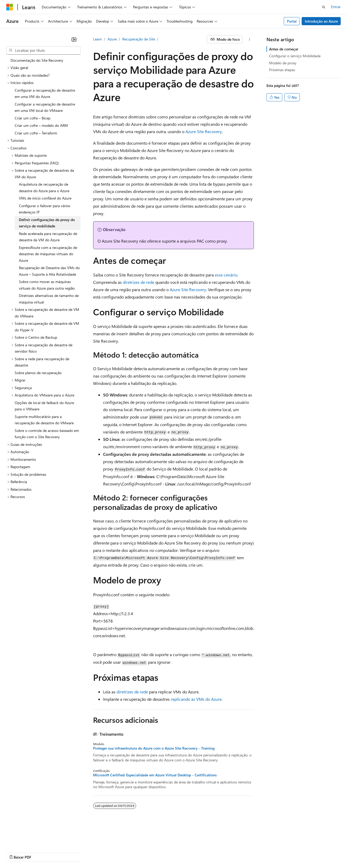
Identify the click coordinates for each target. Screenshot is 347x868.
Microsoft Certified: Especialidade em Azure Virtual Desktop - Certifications (155, 775)
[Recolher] (74, 39)
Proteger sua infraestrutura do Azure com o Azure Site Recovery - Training (154, 748)
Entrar (336, 7)
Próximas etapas (282, 70)
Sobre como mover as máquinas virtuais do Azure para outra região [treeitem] (47, 285)
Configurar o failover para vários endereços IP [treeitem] (45, 209)
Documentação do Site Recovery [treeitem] (37, 60)
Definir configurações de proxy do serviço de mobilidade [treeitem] (47, 223)
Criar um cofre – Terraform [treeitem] (36, 133)
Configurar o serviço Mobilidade (295, 56)
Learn (98, 39)
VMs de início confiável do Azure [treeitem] (45, 198)
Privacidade (174, 845)
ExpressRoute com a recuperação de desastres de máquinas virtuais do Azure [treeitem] (48, 254)
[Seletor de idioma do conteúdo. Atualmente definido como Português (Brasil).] (26, 832)
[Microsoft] (10, 7)
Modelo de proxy (283, 63)
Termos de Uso (284, 845)
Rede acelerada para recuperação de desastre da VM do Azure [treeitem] (48, 237)
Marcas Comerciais (22, 852)
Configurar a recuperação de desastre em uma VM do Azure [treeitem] (45, 93)
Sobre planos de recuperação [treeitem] (38, 373)
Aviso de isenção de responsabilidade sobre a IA (45, 845)
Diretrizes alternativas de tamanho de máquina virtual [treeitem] (49, 299)
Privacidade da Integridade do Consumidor (228, 845)
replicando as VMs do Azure (196, 699)
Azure (112, 39)
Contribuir (151, 845)
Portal (292, 21)
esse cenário (226, 275)
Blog (129, 845)
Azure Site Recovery (204, 131)
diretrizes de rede (138, 282)
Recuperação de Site (139, 39)
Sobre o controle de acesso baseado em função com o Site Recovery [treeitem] (47, 434)
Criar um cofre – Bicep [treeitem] (33, 118)
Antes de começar (284, 49)
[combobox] (43, 50)
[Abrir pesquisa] (324, 7)
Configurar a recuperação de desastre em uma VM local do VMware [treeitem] (45, 107)
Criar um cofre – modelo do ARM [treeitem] (41, 125)
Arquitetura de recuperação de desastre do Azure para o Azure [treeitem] (44, 187)
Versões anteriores (104, 845)
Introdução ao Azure (321, 21)
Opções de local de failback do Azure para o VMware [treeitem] (44, 406)
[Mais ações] (249, 39)
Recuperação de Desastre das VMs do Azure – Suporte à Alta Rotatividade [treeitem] (49, 271)
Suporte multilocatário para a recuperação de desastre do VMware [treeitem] (44, 420)
